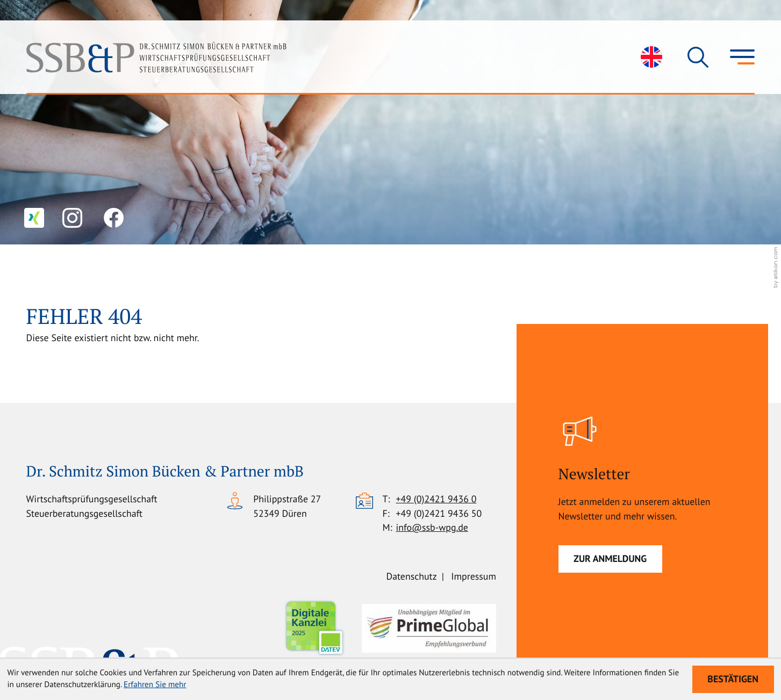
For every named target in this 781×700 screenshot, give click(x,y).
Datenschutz (412, 576)
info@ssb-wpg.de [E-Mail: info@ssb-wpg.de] (432, 527)
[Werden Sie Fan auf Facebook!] (114, 218)
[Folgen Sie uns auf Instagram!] (72, 218)
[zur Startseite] (156, 57)
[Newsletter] (610, 559)
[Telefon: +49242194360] (436, 499)
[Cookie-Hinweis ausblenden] (733, 679)
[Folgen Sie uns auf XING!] (34, 218)
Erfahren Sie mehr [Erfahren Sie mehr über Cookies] (155, 685)
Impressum (474, 576)
